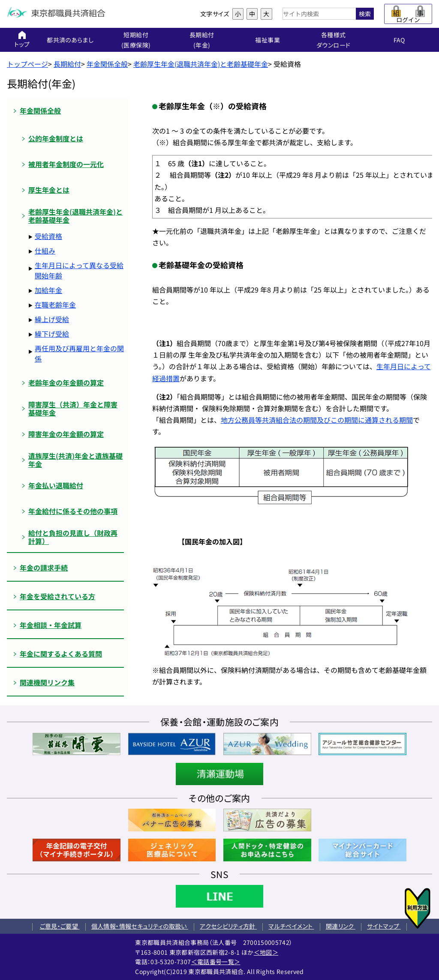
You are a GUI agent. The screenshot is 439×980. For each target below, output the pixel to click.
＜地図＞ (266, 952)
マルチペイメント (291, 926)
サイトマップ (384, 926)
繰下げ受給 (52, 334)
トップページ (27, 64)
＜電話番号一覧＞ (216, 962)
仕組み (45, 251)
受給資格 (48, 236)
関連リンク (341, 926)
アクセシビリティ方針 (228, 926)
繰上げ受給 (52, 319)
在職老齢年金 (55, 305)
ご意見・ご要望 (60, 926)
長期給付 (67, 64)
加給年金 (48, 290)
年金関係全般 (107, 64)
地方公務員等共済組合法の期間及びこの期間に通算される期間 (317, 420)
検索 (365, 14)
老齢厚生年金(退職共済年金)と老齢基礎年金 (201, 64)
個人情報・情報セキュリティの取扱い (140, 926)
